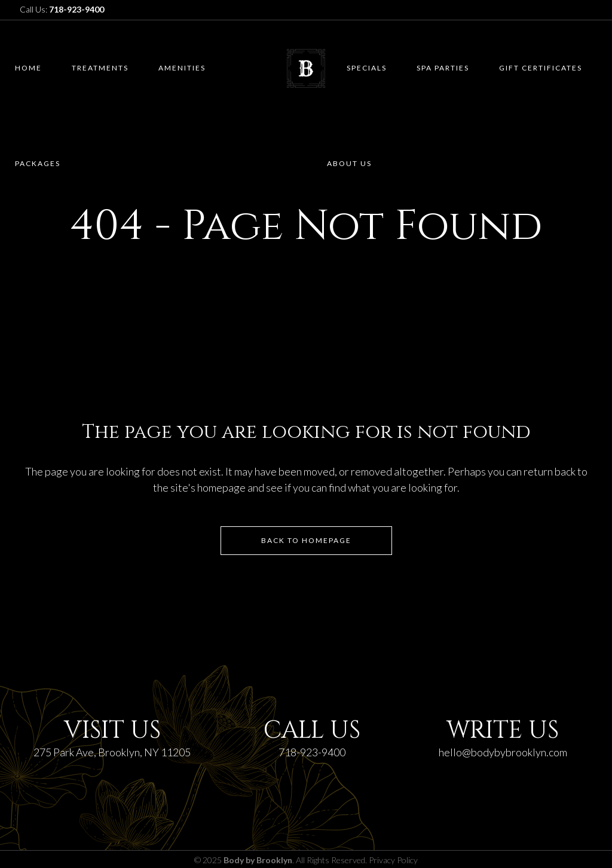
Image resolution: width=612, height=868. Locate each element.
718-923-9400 (312, 752)
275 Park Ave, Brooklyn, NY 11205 (112, 752)
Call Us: (62, 9)
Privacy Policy (393, 860)
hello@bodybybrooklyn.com (503, 752)
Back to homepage (306, 540)
